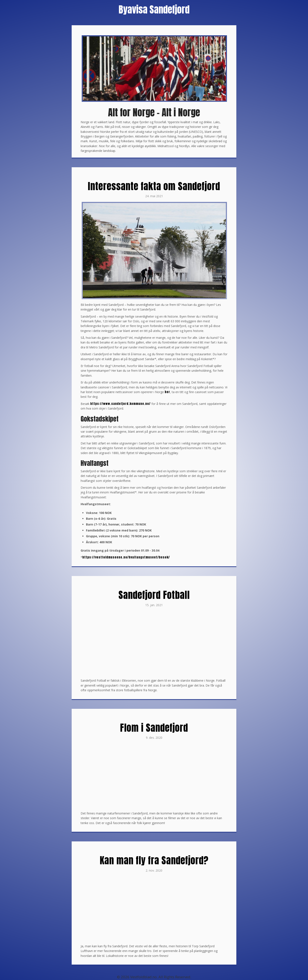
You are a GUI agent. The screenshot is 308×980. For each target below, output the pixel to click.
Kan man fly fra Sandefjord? (154, 860)
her (167, 392)
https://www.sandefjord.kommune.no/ (120, 404)
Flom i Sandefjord (154, 728)
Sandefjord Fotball (154, 595)
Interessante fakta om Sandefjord (154, 186)
